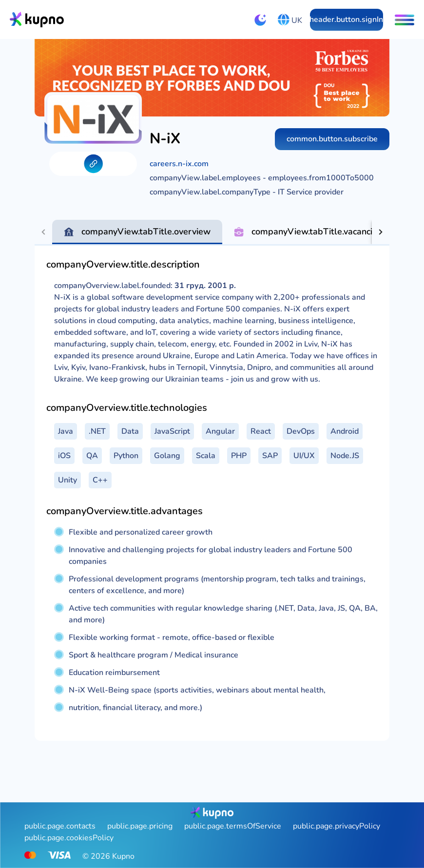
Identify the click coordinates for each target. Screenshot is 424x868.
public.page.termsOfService (233, 826)
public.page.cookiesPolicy (69, 838)
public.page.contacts (60, 826)
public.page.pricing (140, 826)
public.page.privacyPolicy (337, 826)
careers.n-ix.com (179, 164)
